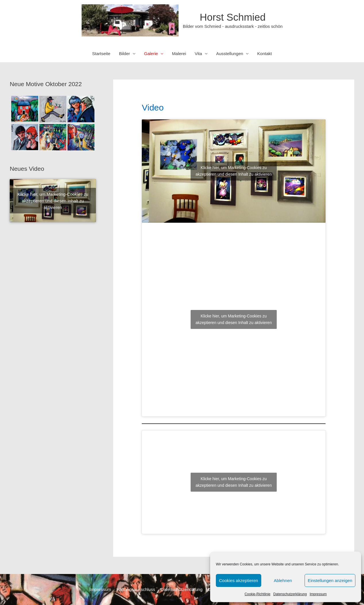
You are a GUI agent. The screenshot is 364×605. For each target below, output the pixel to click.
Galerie (151, 54)
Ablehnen (283, 580)
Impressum (318, 594)
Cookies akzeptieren (239, 580)
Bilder (124, 54)
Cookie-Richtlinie (257, 594)
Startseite (101, 54)
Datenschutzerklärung (290, 594)
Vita (198, 54)
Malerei (179, 54)
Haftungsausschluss (136, 589)
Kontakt (265, 54)
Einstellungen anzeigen (330, 580)
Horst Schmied (233, 17)
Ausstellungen (230, 54)
